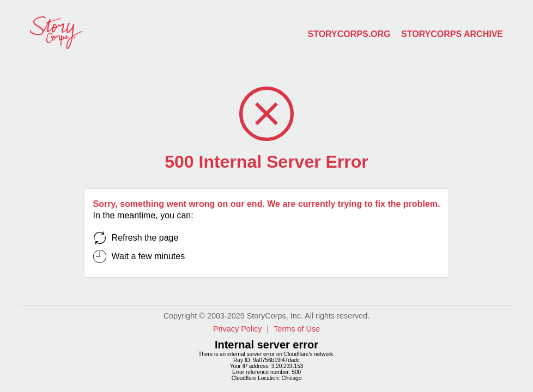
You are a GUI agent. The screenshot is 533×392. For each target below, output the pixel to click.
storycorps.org (349, 34)
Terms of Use (297, 329)
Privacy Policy (238, 329)
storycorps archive (452, 34)
